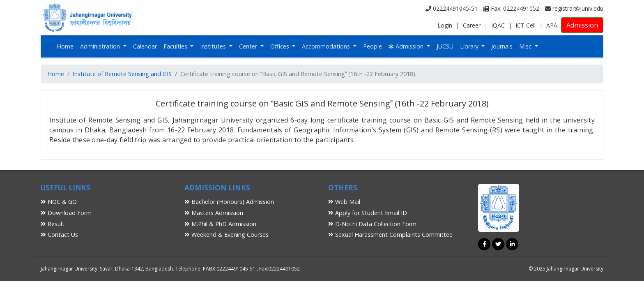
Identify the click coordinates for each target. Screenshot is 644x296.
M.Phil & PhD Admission (220, 224)
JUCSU (445, 46)
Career (472, 25)
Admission (582, 25)
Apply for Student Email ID (368, 213)
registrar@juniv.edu (574, 8)
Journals (502, 46)
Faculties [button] (176, 46)
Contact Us (59, 235)
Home (65, 46)
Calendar (145, 46)
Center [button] (249, 46)
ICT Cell (526, 25)
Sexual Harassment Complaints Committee (390, 235)
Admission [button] (407, 46)
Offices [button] (281, 46)
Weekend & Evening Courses (227, 235)
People (373, 46)
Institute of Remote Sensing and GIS (122, 74)
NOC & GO (59, 202)
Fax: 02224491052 (511, 8)
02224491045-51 (452, 8)
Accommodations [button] (327, 46)
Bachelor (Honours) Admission (229, 202)
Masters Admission (214, 213)
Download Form (66, 213)
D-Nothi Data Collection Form (372, 224)
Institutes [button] (214, 46)
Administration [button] (101, 46)
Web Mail (344, 202)
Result (53, 224)
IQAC (498, 25)
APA (552, 25)
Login (445, 25)
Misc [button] (526, 46)
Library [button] (470, 46)
